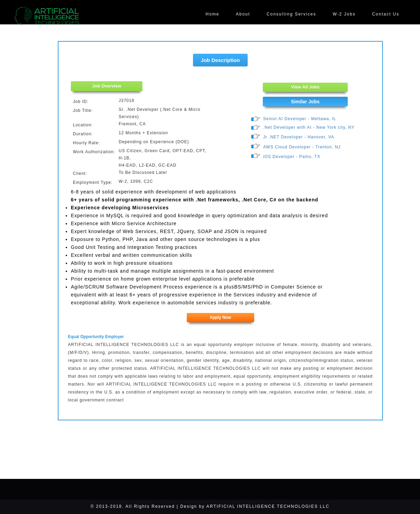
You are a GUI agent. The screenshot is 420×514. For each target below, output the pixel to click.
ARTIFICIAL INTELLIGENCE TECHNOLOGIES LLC (268, 506)
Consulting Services (291, 14)
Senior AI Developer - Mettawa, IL (300, 119)
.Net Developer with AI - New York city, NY (309, 127)
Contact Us (386, 14)
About (243, 14)
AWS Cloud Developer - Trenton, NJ (302, 147)
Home (213, 14)
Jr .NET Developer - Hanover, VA (299, 137)
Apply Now (220, 317)
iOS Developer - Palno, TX (292, 157)
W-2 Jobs (344, 14)
